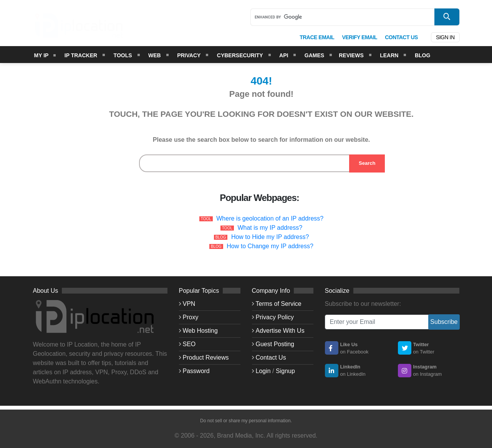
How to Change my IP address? (270, 246)
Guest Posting (275, 344)
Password (196, 371)
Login (263, 371)
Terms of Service (279, 304)
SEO (189, 344)
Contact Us (271, 358)
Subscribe (444, 322)
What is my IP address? (270, 228)
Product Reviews (206, 358)
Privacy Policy (275, 317)
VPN (189, 304)
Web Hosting (200, 331)
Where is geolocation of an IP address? (270, 218)
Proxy (191, 317)
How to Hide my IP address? (270, 237)
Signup (285, 371)
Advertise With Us (280, 331)
